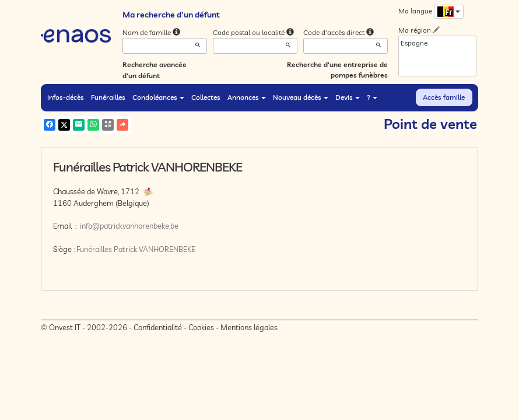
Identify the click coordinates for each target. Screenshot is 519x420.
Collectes (206, 97)
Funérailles (108, 97)
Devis (348, 97)
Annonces (247, 97)
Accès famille (444, 97)
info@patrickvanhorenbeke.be (129, 226)
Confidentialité (158, 327)
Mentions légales (249, 327)
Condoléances (158, 97)
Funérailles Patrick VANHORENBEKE (136, 249)
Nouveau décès (301, 97)
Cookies (201, 327)
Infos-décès (66, 97)
